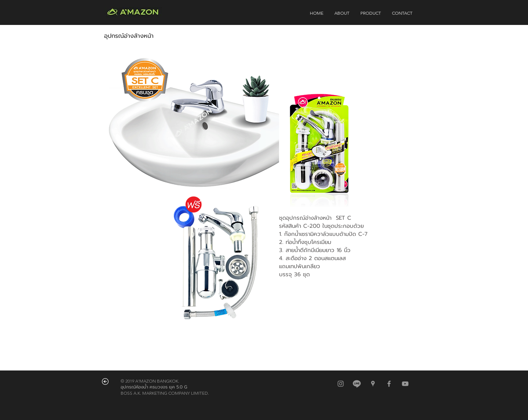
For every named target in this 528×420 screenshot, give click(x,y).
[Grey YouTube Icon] (405, 384)
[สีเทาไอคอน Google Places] (373, 384)
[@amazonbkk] (357, 384)
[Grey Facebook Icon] (389, 384)
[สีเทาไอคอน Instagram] (341, 384)
